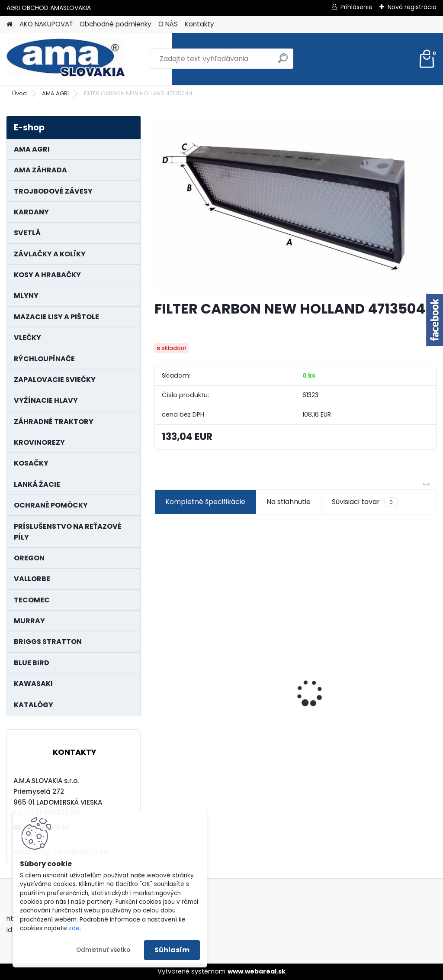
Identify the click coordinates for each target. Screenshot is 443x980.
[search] (283, 62)
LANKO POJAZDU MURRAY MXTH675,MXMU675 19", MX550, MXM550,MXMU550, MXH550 (199, 683)
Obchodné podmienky (116, 24)
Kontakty (199, 24)
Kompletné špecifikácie (205, 502)
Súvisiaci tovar (365, 502)
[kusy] (174, 763)
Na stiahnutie (289, 502)
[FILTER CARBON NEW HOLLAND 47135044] (295, 205)
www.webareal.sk (257, 971)
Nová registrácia (412, 7)
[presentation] (159, 678)
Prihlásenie (356, 7)
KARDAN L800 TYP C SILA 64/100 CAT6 (289, 679)
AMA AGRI (55, 93)
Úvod (19, 93)
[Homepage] (10, 24)
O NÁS (168, 24)
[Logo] (66, 59)
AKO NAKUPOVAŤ (46, 24)
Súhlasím (172, 950)
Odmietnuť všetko (103, 950)
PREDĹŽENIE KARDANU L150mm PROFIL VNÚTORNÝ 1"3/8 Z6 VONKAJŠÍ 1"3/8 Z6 (387, 662)
